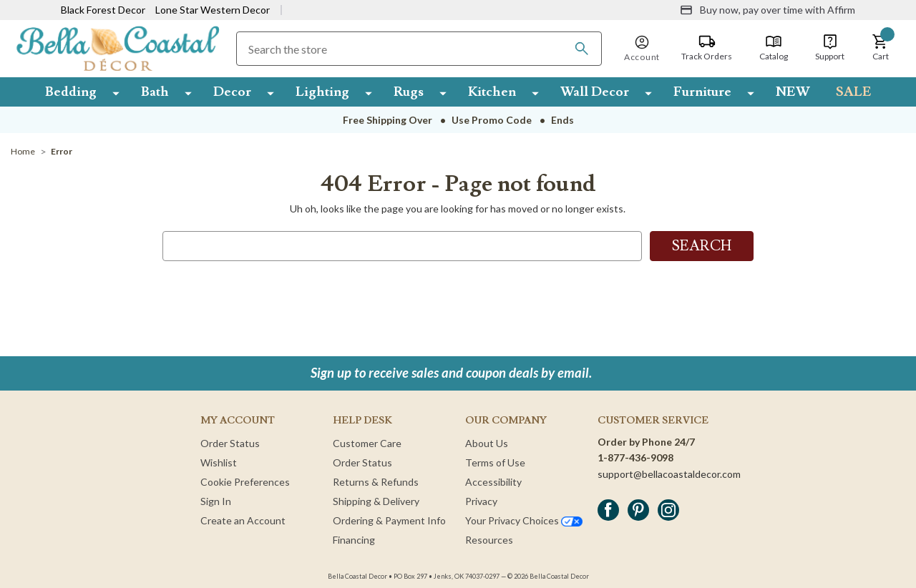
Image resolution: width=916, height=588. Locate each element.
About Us (487, 443)
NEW (793, 92)
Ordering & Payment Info (389, 520)
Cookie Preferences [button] (245, 482)
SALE (854, 92)
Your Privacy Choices (524, 520)
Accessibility (493, 482)
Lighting (322, 92)
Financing (354, 540)
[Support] (830, 48)
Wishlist (219, 462)
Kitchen (492, 92)
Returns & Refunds (376, 482)
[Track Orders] (707, 48)
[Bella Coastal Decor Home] (118, 48)
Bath (155, 92)
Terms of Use (495, 462)
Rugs (409, 92)
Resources (489, 540)
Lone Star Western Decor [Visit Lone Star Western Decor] (213, 10)
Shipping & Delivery (376, 501)
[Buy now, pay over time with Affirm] (768, 10)
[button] (880, 48)
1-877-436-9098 (635, 457)
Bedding (71, 92)
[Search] (582, 49)
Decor (232, 92)
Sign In (216, 501)
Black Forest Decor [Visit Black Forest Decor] (103, 10)
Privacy (481, 501)
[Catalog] (774, 48)
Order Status (230, 443)
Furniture (702, 92)
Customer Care (367, 443)
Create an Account (243, 520)
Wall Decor (595, 92)
